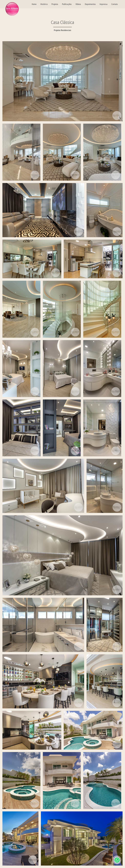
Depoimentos (90, 4)
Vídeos (78, 4)
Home (34, 4)
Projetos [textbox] (55, 4)
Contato (115, 4)
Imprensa (104, 4)
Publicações (67, 4)
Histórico (44, 4)
